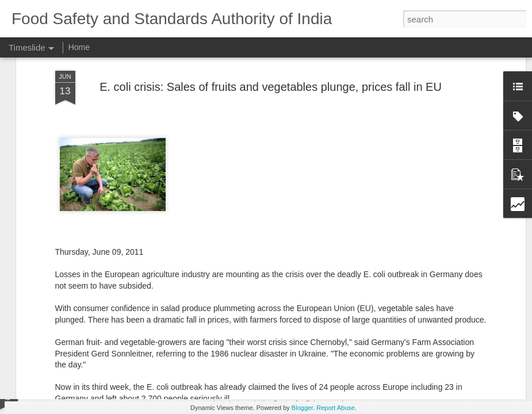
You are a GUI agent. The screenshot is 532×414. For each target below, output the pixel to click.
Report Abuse (336, 408)
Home (79, 47)
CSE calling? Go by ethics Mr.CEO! (294, 391)
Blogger (302, 408)
